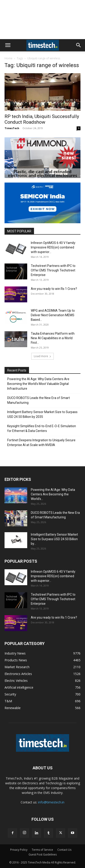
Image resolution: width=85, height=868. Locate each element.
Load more (42, 356)
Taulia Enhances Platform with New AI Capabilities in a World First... (53, 338)
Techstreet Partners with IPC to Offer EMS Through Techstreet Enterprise (53, 270)
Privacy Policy (19, 850)
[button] (8, 45)
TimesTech (12, 128)
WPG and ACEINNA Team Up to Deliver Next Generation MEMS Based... (53, 315)
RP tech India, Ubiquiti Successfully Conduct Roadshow (42, 119)
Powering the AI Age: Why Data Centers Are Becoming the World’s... (53, 494)
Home (8, 58)
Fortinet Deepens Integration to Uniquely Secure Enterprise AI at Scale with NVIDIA (41, 443)
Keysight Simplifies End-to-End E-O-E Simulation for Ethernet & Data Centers (42, 428)
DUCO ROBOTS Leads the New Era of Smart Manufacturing (39, 400)
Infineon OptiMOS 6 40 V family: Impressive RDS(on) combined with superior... (53, 247)
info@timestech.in (51, 802)
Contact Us (64, 850)
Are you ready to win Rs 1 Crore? (54, 289)
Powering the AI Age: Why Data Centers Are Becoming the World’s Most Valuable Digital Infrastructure (38, 384)
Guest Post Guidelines (43, 854)
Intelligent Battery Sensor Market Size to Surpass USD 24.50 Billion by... (54, 539)
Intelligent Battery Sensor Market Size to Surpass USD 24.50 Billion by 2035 (42, 414)
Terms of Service (42, 850)
